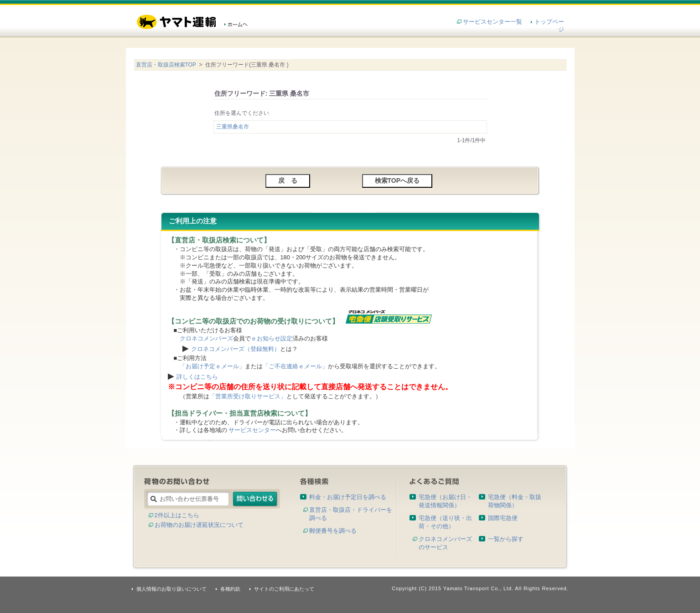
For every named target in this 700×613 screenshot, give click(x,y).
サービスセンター (252, 430)
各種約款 (230, 589)
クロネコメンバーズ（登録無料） (236, 349)
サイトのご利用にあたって (284, 589)
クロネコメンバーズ (206, 338)
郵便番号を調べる (333, 531)
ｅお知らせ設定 (272, 338)
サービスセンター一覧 (493, 22)
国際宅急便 (503, 518)
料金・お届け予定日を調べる (348, 497)
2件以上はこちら (177, 515)
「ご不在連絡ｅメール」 (295, 366)
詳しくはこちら (197, 377)
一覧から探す (506, 539)
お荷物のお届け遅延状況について (199, 525)
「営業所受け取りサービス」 (248, 396)
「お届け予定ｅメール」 (212, 366)
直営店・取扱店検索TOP (166, 65)
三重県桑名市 (233, 127)
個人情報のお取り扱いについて (171, 589)
